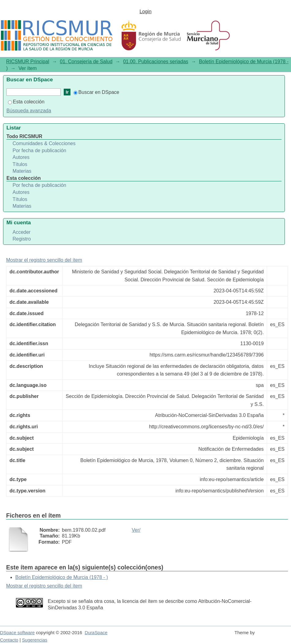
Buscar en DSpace (96, 92)
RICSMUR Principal (28, 62)
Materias (22, 171)
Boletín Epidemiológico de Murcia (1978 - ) (62, 577)
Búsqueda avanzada (29, 111)
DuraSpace (96, 633)
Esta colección (26, 102)
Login (145, 12)
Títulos (20, 164)
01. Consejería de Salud (86, 62)
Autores (21, 157)
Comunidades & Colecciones (44, 143)
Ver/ (136, 530)
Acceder (22, 232)
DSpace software (17, 633)
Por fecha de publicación (39, 150)
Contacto (9, 640)
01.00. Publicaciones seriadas (156, 62)
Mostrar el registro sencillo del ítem (44, 260)
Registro (22, 239)
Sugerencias (35, 640)
